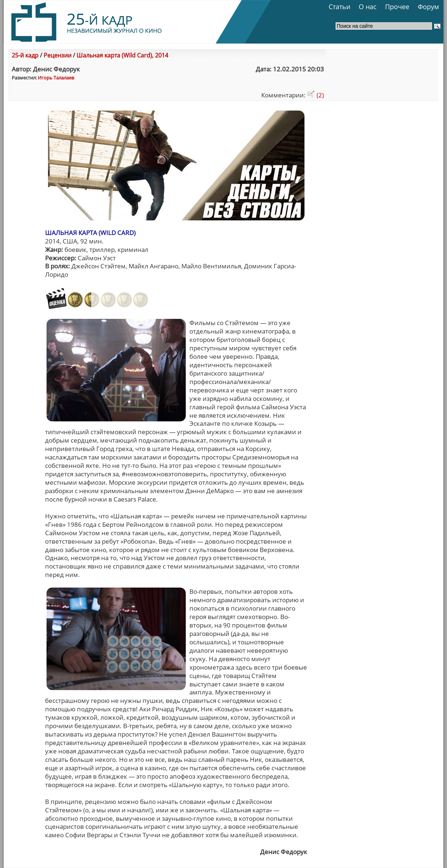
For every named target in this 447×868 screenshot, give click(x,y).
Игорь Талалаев (56, 78)
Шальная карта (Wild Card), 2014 (122, 55)
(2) (315, 95)
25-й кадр (25, 55)
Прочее (397, 7)
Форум (428, 7)
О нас (368, 7)
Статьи (339, 7)
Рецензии (58, 55)
